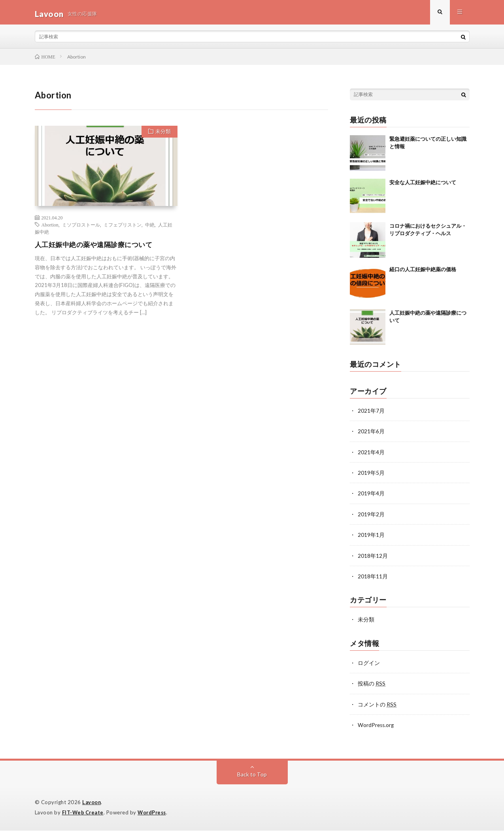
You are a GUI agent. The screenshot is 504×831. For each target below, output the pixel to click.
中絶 (150, 228)
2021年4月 (371, 455)
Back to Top (252, 775)
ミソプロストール (81, 228)
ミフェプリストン (123, 228)
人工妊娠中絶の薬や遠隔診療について (97, 247)
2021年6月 (371, 434)
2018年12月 (373, 558)
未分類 (162, 136)
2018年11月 (373, 578)
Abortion (50, 228)
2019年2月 (371, 517)
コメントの (377, 705)
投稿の (372, 685)
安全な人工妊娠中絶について (423, 185)
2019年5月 (371, 475)
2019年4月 (371, 496)
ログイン (369, 664)
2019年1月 (371, 537)
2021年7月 (371, 414)
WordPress (154, 813)
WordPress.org (377, 726)
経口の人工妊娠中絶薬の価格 (423, 272)
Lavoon (92, 803)
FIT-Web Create (83, 813)
